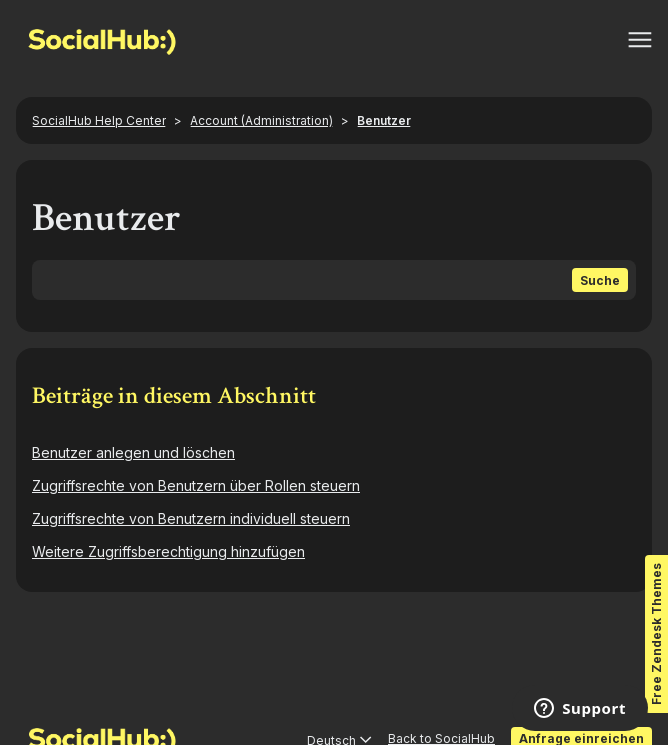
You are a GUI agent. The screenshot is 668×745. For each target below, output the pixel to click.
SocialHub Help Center (99, 120)
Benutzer (384, 120)
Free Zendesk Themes (656, 634)
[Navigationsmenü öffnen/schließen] (640, 40)
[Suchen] (334, 280)
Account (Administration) (261, 120)
